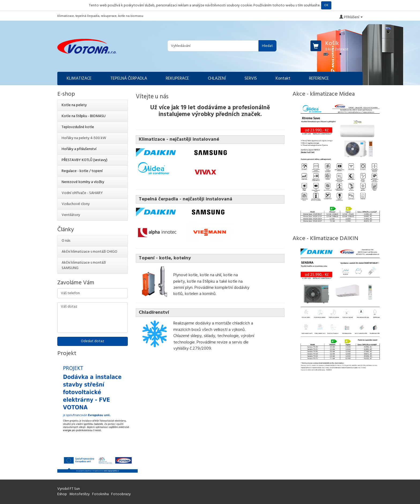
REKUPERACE (177, 79)
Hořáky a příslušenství (79, 149)
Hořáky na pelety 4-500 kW (84, 138)
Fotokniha (100, 494)
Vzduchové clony (76, 204)
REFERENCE (319, 79)
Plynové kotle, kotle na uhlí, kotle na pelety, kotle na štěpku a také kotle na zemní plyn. (208, 281)
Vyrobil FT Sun (69, 489)
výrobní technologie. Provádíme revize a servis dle (214, 339)
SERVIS (251, 79)
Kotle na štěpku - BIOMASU (84, 116)
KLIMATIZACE (79, 79)
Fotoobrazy (121, 494)
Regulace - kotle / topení (82, 171)
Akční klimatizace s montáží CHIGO (89, 252)
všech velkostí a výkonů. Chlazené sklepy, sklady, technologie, (209, 333)
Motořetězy (80, 494)
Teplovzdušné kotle (78, 127)
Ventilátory (71, 215)
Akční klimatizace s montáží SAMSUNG (84, 265)
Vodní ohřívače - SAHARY (82, 193)
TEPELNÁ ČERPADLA (129, 79)
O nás (66, 241)
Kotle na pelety (74, 105)
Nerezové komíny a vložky (83, 182)
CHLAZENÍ (217, 79)
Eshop (62, 494)
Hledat (267, 46)
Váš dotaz (93, 318)
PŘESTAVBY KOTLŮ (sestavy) (85, 160)
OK (326, 5)
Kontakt (283, 79)
